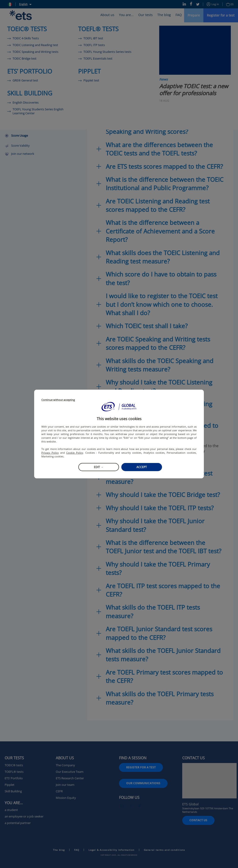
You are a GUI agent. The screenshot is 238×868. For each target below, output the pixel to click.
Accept (142, 467)
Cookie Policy (75, 453)
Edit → (99, 467)
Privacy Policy (50, 453)
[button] (119, 407)
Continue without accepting (58, 400)
